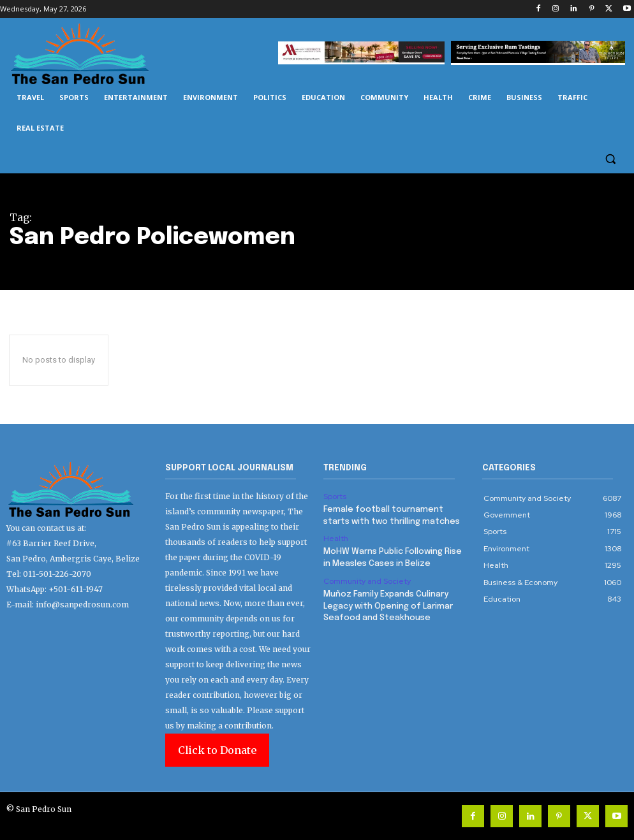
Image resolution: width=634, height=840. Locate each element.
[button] (610, 159)
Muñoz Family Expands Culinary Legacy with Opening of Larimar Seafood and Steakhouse (388, 605)
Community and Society (367, 580)
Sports (335, 496)
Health (336, 538)
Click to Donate (217, 750)
